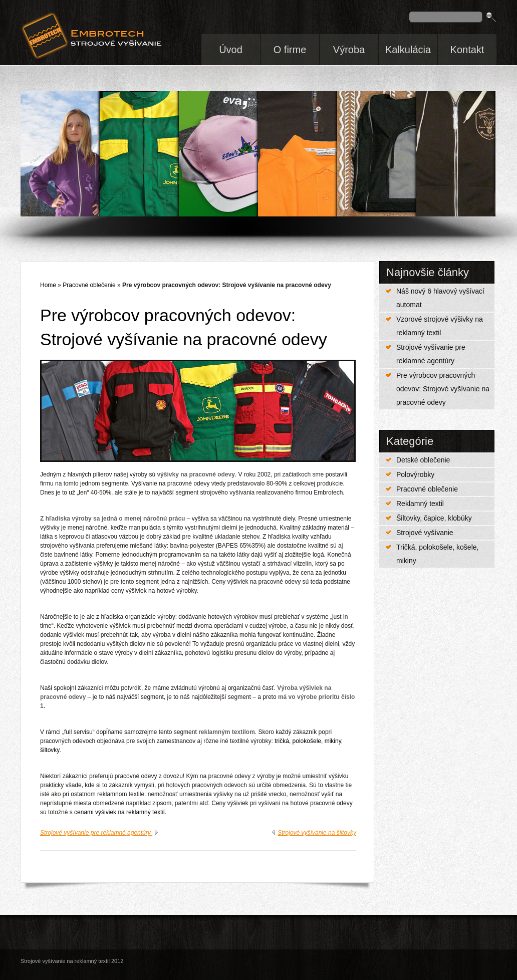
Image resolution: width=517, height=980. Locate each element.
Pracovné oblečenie (427, 489)
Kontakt (467, 50)
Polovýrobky (415, 474)
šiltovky (50, 750)
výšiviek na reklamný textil (130, 812)
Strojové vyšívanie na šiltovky (317, 833)
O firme (290, 50)
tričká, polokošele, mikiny (308, 741)
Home (48, 285)
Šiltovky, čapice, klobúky (434, 518)
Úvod (231, 50)
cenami (84, 812)
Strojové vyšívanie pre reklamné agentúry (431, 354)
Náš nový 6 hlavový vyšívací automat (440, 298)
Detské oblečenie (423, 460)
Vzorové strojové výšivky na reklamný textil (440, 326)
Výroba (349, 50)
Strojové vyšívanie (425, 533)
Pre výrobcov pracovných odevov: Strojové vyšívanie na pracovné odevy (443, 389)
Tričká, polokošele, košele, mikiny (437, 554)
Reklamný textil (420, 504)
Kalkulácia (408, 50)
